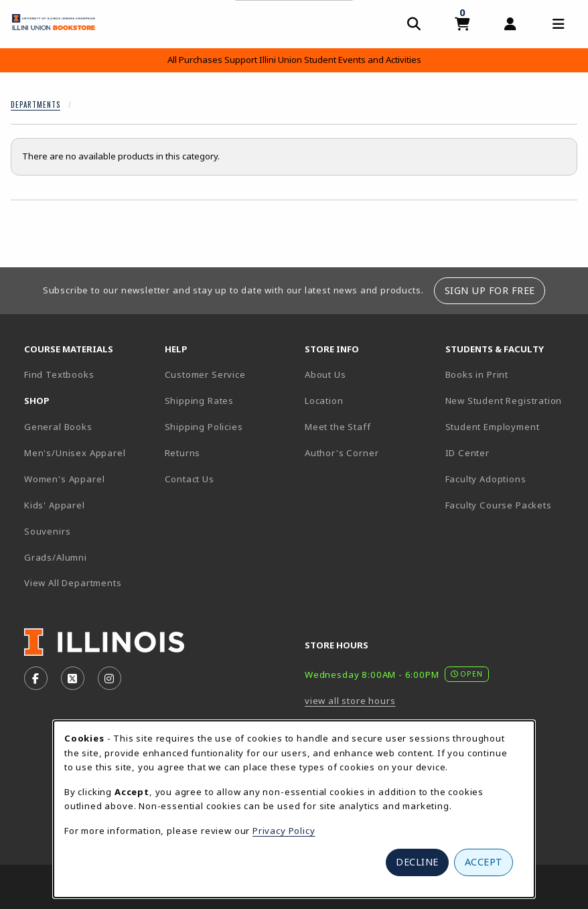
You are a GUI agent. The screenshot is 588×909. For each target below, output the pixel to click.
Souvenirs (47, 531)
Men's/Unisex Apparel (75, 453)
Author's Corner (342, 453)
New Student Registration (504, 401)
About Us (325, 374)
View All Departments (73, 583)
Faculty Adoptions (486, 479)
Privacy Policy (284, 831)
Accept (484, 862)
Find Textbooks (59, 374)
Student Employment (510, 426)
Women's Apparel (64, 479)
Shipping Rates (200, 401)
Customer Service (205, 374)
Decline (417, 862)
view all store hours (350, 701)
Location (324, 401)
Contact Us (190, 479)
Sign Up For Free (490, 290)
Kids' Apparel (55, 505)
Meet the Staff (338, 427)
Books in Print (510, 374)
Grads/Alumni (56, 557)
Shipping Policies (204, 427)
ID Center (510, 452)
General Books (58, 427)
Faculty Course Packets (499, 505)
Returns (183, 453)
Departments (35, 104)
